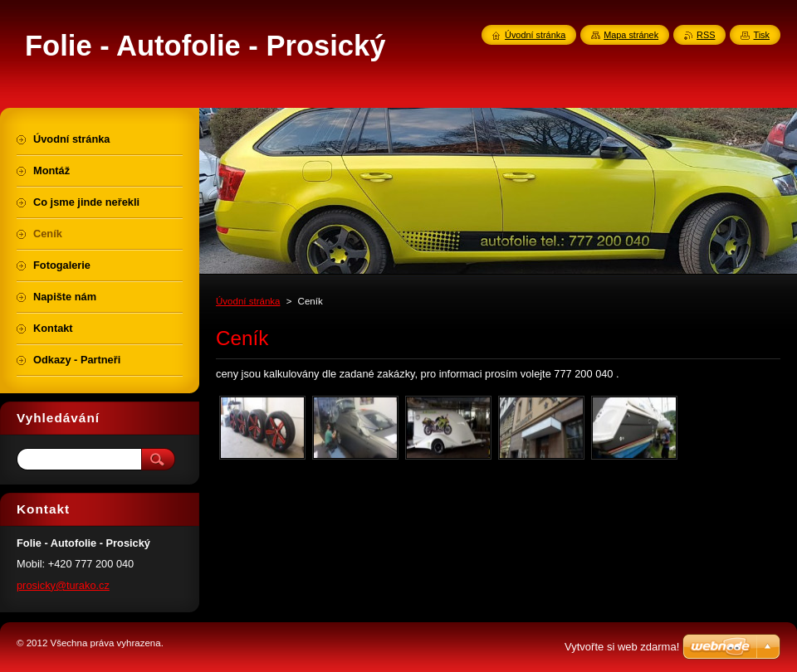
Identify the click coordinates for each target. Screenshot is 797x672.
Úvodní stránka (248, 301)
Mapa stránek (631, 35)
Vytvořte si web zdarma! (622, 647)
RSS (706, 35)
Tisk (761, 35)
